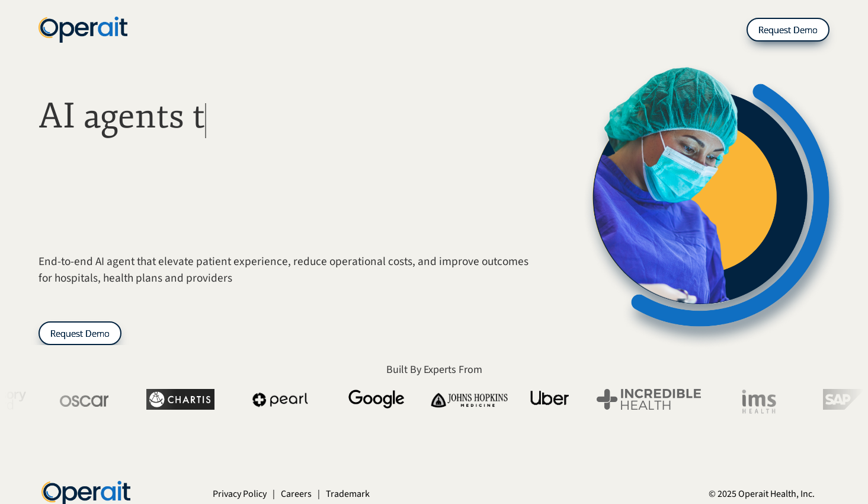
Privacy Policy (240, 494)
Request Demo (788, 30)
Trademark (348, 494)
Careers (296, 494)
